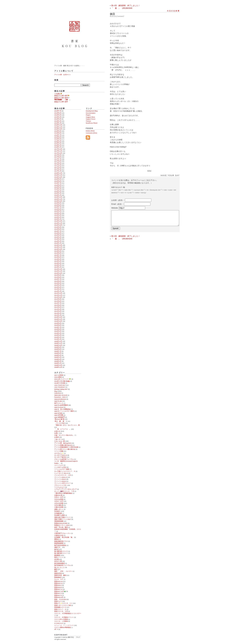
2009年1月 (58, 363)
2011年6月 (58, 305)
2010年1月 (58, 339)
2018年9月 (58, 131)
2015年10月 (58, 201)
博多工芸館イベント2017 (63, 519)
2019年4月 (58, 117)
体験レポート (59, 509)
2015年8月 (58, 205)
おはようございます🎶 (62, 98)
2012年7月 (58, 279)
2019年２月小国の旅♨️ (62, 381)
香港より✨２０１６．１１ (63, 603)
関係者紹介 (58, 577)
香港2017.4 (58, 593)
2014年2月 (58, 241)
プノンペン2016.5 (60, 479)
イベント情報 (59, 451)
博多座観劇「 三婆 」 (63, 100)
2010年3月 (58, 335)
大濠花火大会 (59, 535)
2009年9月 (58, 347)
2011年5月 (58, 307)
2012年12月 (58, 269)
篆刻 (56, 569)
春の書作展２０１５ (61, 551)
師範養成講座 (59, 543)
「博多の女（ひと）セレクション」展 (67, 425)
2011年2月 (58, 313)
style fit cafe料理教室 (61, 405)
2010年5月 (58, 331)
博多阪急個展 (59, 521)
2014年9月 (58, 227)
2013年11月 (58, 247)
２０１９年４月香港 (61, 619)
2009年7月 (58, 351)
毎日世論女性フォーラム (63, 565)
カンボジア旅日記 (60, 457)
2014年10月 (58, 225)
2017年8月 (58, 157)
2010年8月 (58, 325)
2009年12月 (58, 341)
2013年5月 (58, 259)
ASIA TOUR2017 (60, 387)
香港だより (58, 601)
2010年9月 (58, 323)
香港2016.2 (58, 585)
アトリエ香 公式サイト (63, 75)
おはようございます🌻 (62, 96)
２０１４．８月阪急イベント (64, 617)
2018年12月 (58, 125)
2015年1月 (58, 219)
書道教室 (57, 555)
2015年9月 (58, 203)
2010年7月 (58, 327)
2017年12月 (58, 149)
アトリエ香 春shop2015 (63, 443)
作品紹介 (57, 511)
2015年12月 (58, 197)
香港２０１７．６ (60, 609)
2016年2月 (58, 193)
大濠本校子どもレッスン (63, 533)
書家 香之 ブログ (75, 32)
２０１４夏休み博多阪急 (63, 627)
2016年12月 (58, 173)
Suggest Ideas (90, 117)
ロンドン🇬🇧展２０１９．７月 (64, 491)
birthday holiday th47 (61, 389)
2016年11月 (58, 175)
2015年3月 (58, 215)
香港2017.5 (58, 595)
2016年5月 (58, 187)
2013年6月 (58, 257)
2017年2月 (58, 169)
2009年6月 (58, 353)
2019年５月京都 (60, 383)
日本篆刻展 (58, 513)
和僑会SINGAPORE (61, 523)
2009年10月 (58, 345)
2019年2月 (58, 121)
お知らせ (57, 431)
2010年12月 (58, 317)
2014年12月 (58, 221)
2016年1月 (58, 195)
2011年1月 (58, 315)
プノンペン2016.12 (61, 477)
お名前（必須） (118, 200)
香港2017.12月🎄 (60, 591)
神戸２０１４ (59, 403)
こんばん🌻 (58, 94)
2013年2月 (58, 265)
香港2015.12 (58, 583)
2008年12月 (58, 365)
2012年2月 (58, 289)
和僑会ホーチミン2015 (62, 525)
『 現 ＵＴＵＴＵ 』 (63, 429)
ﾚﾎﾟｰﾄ (56, 629)
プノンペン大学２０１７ (63, 483)
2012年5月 (58, 283)
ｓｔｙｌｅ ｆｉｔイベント (64, 625)
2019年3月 (58, 119)
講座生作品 (58, 573)
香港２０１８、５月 (61, 611)
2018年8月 (58, 133)
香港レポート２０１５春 (63, 605)
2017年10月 (58, 153)
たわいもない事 (60, 441)
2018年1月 (58, 147)
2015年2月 (58, 217)
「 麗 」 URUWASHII (122, 8)
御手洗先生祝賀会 (60, 545)
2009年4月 (58, 357)
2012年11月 (58, 271)
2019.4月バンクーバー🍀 (63, 379)
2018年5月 (58, 139)
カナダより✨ (59, 453)
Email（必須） (117, 204)
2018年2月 (58, 145)
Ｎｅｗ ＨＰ (59, 579)
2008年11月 (58, 367)
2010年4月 (58, 333)
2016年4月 (58, 189)
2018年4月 (58, 141)
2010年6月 (58, 329)
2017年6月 (58, 161)
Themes (88, 121)
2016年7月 (58, 183)
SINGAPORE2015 (60, 399)
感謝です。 (58, 547)
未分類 (57, 559)
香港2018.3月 (59, 597)
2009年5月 (58, 355)
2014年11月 (58, 223)
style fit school (59, 407)
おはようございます (61, 102)
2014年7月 (58, 231)
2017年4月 (58, 165)
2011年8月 (58, 301)
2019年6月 (58, 113)
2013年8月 (58, 253)
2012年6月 (58, 281)
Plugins (88, 115)
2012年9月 (58, 275)
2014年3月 (58, 239)
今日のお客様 (59, 499)
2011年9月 (58, 299)
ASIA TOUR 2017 (60, 385)
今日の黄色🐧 (59, 505)
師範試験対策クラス (61, 541)
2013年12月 (58, 245)
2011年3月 (58, 311)
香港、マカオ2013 (60, 599)
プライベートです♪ (61, 485)
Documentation (91, 113)
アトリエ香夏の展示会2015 (63, 445)
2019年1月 (58, 123)
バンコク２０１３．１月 (63, 475)
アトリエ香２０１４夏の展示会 (65, 449)
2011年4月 (58, 309)
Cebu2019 (58, 393)
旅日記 (57, 549)
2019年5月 (58, 115)
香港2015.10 (58, 581)
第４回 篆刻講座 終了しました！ (126, 6)
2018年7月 (58, 135)
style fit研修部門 (60, 417)
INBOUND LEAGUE (61, 395)
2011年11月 (58, 295)
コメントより (59, 465)
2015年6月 (58, 209)
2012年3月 (58, 287)
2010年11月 (58, 319)
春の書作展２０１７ (61, 553)
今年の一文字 (59, 497)
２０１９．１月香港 (61, 621)
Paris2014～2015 (60, 397)
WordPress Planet (92, 123)
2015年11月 (58, 199)
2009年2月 (58, 361)
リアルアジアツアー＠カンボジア (66, 489)
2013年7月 (58, 255)
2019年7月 (58, 111)
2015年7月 (58, 207)
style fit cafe (58, 401)
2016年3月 (58, 191)
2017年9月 (58, 155)
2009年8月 (58, 349)
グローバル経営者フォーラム (64, 459)
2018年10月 (58, 129)
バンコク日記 (60, 423)
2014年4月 (58, 237)
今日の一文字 (59, 501)
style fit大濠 (58, 413)
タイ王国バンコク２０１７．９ (65, 471)
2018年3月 (58, 143)
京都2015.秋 (58, 495)
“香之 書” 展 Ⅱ (61, 421)
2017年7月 (58, 159)
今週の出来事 (59, 507)
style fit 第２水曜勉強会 (63, 409)
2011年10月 (58, 297)
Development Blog (92, 111)
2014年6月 (58, 233)
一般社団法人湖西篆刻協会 (63, 493)
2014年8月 (58, 229)
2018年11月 (58, 127)
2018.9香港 (58, 377)
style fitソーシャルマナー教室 (64, 411)
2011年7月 (58, 303)
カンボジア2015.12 (61, 455)
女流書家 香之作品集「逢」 (64, 537)
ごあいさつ (58, 439)
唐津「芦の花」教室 (61, 527)
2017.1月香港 (59, 375)
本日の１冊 (58, 561)
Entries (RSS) (90, 131)
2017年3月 (58, 167)
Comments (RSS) (91, 133)
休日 (112, 14)
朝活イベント (59, 557)
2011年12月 (58, 293)
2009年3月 (58, 359)
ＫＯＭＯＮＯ (59, 623)
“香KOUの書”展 (59, 419)
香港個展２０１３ (60, 607)
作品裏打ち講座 (60, 515)
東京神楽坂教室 (60, 563)
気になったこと (60, 567)
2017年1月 (58, 171)
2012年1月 (58, 291)
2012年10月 (58, 273)
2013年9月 (58, 251)
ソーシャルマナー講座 (62, 469)
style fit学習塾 (59, 415)
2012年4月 (58, 285)
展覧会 (57, 539)
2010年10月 (58, 321)
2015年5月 (58, 211)
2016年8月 (58, 181)
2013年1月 (58, 267)
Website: (115, 208)
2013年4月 (58, 261)
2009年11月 (58, 343)
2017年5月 (58, 163)
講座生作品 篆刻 (60, 575)
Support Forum (91, 119)
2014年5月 (58, 235)
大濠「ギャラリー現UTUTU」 (64, 435)
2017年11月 (58, 151)
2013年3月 (58, 263)
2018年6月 (58, 137)
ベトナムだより (60, 487)
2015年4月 (58, 213)
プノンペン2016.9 (60, 481)
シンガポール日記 (60, 467)
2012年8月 (58, 277)
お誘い (57, 433)
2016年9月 (58, 179)
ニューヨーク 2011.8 (61, 473)
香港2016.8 (58, 587)
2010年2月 (58, 337)
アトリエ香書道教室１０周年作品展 (66, 447)
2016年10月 (58, 177)
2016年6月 (58, 185)
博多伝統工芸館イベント (63, 517)
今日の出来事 (173, 11)
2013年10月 (58, 249)
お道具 (57, 437)
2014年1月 (58, 243)
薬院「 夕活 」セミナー (63, 571)
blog (56, 391)
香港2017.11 (58, 589)
